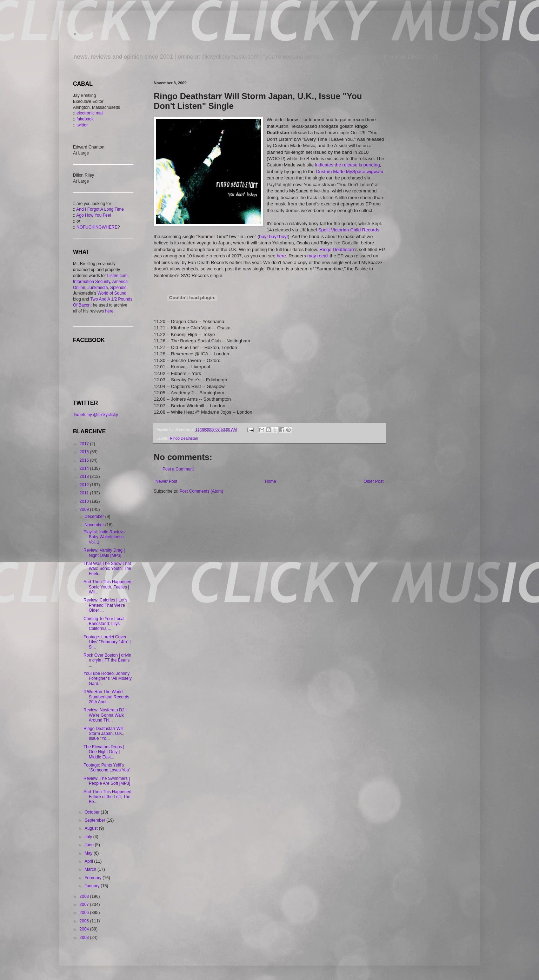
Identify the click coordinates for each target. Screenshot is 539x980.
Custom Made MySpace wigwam (350, 172)
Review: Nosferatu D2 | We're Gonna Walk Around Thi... (105, 715)
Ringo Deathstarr (337, 249)
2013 (85, 476)
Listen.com (117, 276)
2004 (85, 929)
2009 (85, 509)
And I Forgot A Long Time (100, 209)
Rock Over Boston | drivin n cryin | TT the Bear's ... (107, 660)
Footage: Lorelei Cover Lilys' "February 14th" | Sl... (107, 642)
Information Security (92, 282)
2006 (85, 913)
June (90, 845)
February (94, 878)
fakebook (85, 119)
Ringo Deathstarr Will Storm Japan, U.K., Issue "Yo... (104, 734)
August (92, 828)
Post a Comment (178, 469)
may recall (318, 256)
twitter (82, 125)
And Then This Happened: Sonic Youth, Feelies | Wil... (108, 587)
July (89, 837)
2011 (85, 493)
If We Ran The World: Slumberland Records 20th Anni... (106, 697)
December (95, 517)
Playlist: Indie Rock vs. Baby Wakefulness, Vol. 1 (105, 537)
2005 (85, 921)
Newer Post (166, 481)
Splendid (118, 288)
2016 (85, 452)
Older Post (374, 481)
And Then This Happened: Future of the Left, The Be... (108, 797)
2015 (85, 460)
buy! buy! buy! (273, 236)
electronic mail (90, 113)
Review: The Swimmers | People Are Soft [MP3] (107, 781)
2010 (85, 501)
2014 (85, 468)
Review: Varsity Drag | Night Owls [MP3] (104, 553)
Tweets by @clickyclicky (95, 415)
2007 (85, 905)
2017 (85, 444)
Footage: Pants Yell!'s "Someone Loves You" (107, 768)
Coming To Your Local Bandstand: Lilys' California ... (104, 624)
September (95, 820)
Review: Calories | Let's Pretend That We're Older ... (105, 605)
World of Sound (112, 293)
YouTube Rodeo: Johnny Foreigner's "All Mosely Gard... (108, 679)
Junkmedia (98, 288)
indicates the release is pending (348, 165)
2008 (85, 896)
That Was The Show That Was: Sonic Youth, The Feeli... (107, 569)
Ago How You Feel (94, 215)
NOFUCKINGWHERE (97, 227)
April (89, 861)
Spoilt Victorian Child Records (349, 230)
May (89, 853)
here (281, 256)
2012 (85, 485)
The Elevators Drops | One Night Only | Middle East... (104, 752)
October (93, 812)
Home (271, 481)
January (93, 886)
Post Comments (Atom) (201, 491)
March (91, 869)
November (95, 525)
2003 (85, 938)
